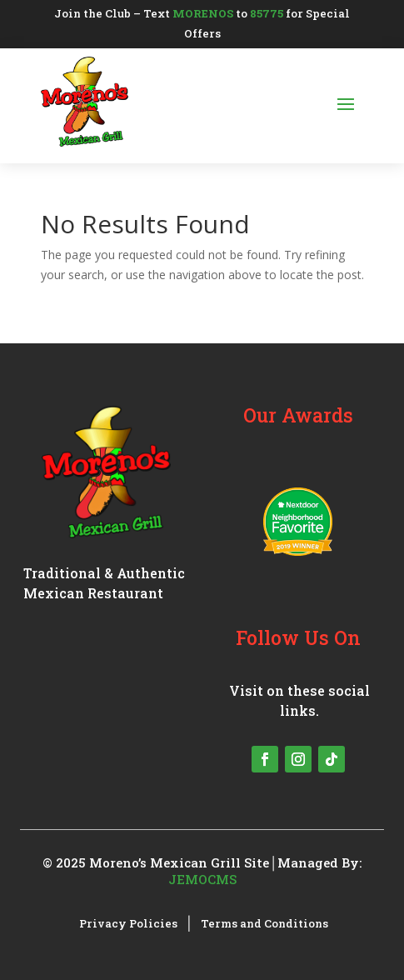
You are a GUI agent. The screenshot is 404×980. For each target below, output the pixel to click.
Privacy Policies (128, 923)
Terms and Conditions (264, 923)
